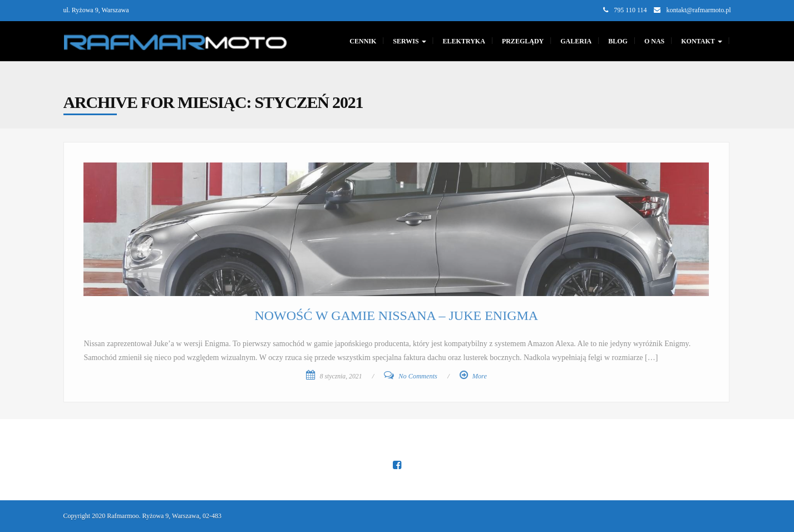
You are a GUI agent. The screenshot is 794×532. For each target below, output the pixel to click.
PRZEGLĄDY (523, 41)
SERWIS (409, 41)
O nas (654, 41)
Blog (618, 41)
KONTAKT (701, 41)
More (480, 376)
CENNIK (363, 41)
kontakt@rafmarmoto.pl (698, 10)
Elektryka (464, 41)
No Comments (418, 376)
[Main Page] (175, 41)
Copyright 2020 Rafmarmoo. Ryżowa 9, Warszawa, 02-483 (143, 516)
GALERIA (576, 41)
